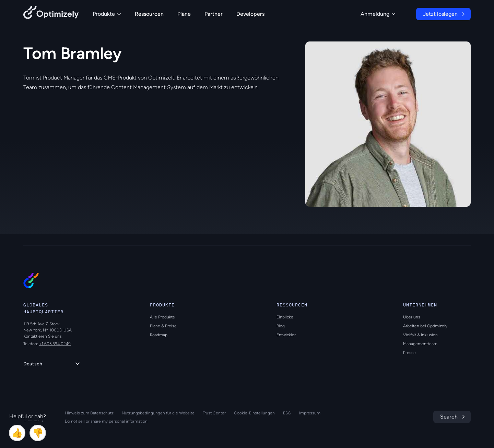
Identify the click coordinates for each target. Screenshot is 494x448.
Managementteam (420, 344)
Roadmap (159, 335)
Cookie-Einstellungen (254, 413)
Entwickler (286, 335)
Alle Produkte (162, 317)
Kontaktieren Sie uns (43, 336)
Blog (281, 326)
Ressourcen (149, 14)
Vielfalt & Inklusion (420, 335)
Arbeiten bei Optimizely (425, 326)
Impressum (310, 413)
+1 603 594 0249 (55, 344)
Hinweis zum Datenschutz (89, 413)
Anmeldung (378, 14)
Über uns (412, 317)
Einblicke (285, 317)
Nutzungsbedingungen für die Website (158, 413)
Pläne (184, 14)
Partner (214, 14)
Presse (409, 353)
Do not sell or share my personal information (106, 421)
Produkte (107, 14)
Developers (250, 14)
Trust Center (214, 413)
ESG (287, 413)
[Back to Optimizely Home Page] (51, 14)
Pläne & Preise (163, 326)
